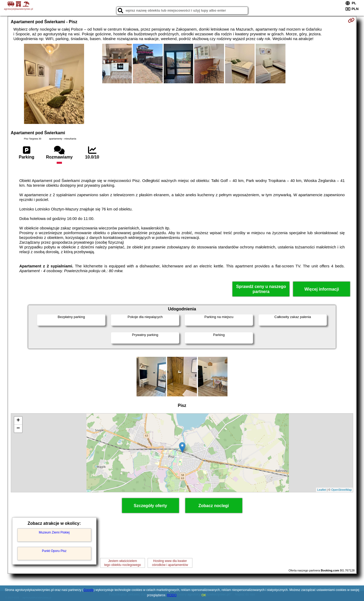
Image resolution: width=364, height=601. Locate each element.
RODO (172, 595)
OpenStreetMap (342, 490)
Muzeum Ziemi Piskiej (54, 532)
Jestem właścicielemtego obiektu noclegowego (122, 563)
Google (88, 590)
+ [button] (18, 421)
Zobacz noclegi (214, 506)
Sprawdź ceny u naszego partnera (261, 289)
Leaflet (322, 490)
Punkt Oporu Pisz (54, 551)
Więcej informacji (322, 289)
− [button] (18, 429)
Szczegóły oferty (150, 506)
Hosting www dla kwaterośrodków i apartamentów (170, 563)
